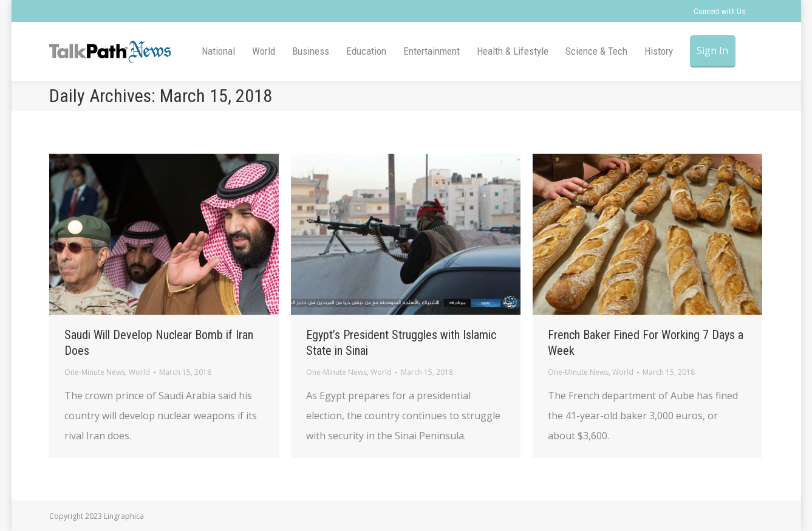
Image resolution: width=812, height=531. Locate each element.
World (139, 372)
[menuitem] (218, 51)
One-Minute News (95, 372)
